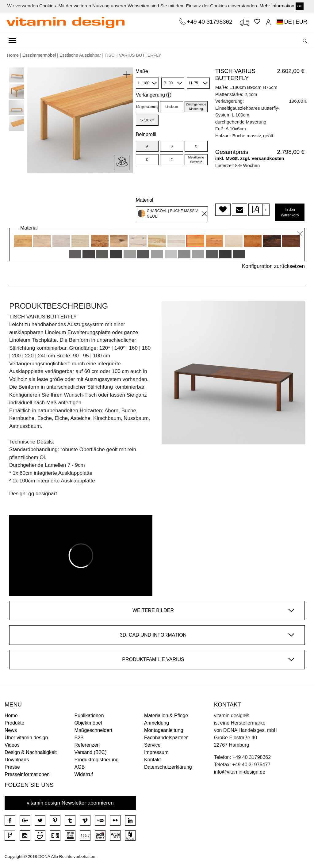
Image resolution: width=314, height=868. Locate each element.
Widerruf (84, 774)
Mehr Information (277, 6)
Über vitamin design (26, 738)
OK (300, 6)
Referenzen (87, 745)
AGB (80, 767)
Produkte (14, 723)
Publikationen (89, 716)
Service (152, 745)
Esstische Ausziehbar (80, 55)
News (11, 730)
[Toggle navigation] (12, 40)
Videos (12, 745)
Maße (142, 71)
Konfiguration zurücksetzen (273, 266)
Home (13, 55)
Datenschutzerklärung (168, 767)
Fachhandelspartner (166, 738)
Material (145, 200)
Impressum (156, 752)
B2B (79, 738)
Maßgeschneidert (94, 730)
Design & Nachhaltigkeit (31, 752)
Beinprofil (146, 134)
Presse (12, 767)
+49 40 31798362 (210, 22)
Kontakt (152, 760)
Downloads (17, 760)
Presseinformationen (27, 774)
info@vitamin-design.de (240, 772)
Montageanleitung (164, 730)
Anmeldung (157, 723)
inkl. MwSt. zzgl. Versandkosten (250, 158)
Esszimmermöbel (39, 55)
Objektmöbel (88, 723)
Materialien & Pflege (166, 716)
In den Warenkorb (290, 212)
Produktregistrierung (97, 760)
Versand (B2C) (91, 752)
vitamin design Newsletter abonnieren (70, 803)
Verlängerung (154, 95)
